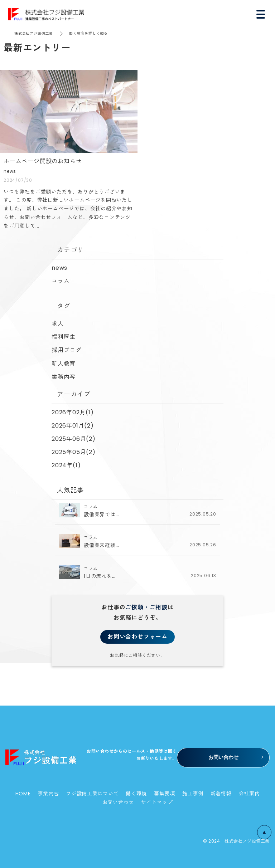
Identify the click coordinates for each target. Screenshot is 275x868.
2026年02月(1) (73, 412)
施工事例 (193, 794)
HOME (23, 794)
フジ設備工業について (92, 794)
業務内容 (64, 377)
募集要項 (165, 794)
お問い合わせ (118, 802)
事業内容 (48, 794)
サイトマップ (157, 802)
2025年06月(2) (74, 439)
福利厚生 (64, 337)
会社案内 (249, 794)
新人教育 (64, 364)
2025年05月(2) (74, 452)
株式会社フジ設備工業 (34, 33)
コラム (61, 281)
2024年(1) (66, 465)
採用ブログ (67, 350)
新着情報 (221, 794)
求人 (58, 324)
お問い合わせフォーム (137, 637)
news (59, 268)
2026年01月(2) (73, 426)
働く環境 (136, 794)
